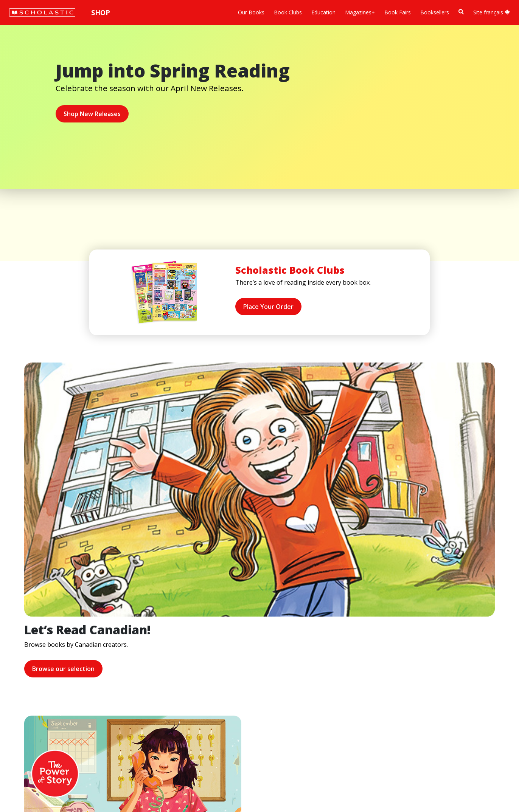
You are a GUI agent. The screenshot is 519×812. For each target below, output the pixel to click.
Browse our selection (40, 532)
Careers (23, 711)
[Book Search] (461, 12)
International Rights (128, 639)
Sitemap (24, 776)
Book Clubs (288, 12)
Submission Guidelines (41, 720)
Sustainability (30, 702)
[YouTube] (268, 640)
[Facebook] (253, 640)
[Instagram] (239, 640)
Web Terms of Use (101, 776)
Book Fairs (398, 12)
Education (323, 12)
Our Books (251, 12)
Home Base (194, 639)
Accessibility (28, 675)
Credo (21, 648)
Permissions (119, 648)
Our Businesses (33, 657)
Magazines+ (360, 12)
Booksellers (435, 12)
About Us (25, 639)
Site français (492, 12)
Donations (26, 684)
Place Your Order (268, 307)
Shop (101, 12)
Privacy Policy (56, 776)
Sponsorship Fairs (35, 693)
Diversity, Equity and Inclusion (50, 666)
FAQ (110, 657)
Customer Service (257, 650)
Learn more (279, 540)
